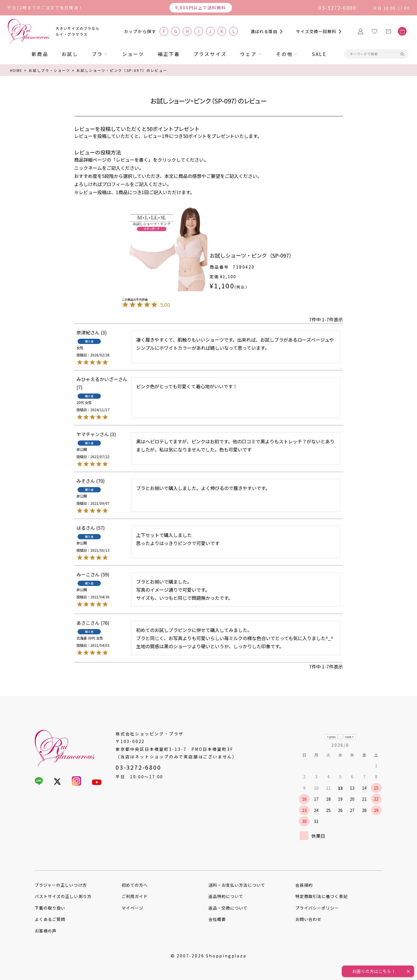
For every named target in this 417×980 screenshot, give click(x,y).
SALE (319, 54)
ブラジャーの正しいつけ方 (61, 885)
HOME (16, 70)
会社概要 (217, 919)
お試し (70, 54)
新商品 (40, 54)
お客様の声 (46, 931)
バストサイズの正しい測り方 (63, 896)
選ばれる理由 (264, 31)
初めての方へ (135, 885)
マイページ (132, 908)
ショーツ (133, 54)
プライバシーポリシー (317, 908)
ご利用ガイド (135, 896)
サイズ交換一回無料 (316, 31)
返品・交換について (228, 908)
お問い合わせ (308, 919)
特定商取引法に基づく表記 (322, 896)
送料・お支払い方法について (237, 885)
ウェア (248, 54)
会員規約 (304, 885)
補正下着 (169, 54)
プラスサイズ (210, 54)
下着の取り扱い (50, 908)
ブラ (97, 54)
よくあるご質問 (50, 919)
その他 (284, 54)
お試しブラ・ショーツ (50, 70)
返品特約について (226, 896)
